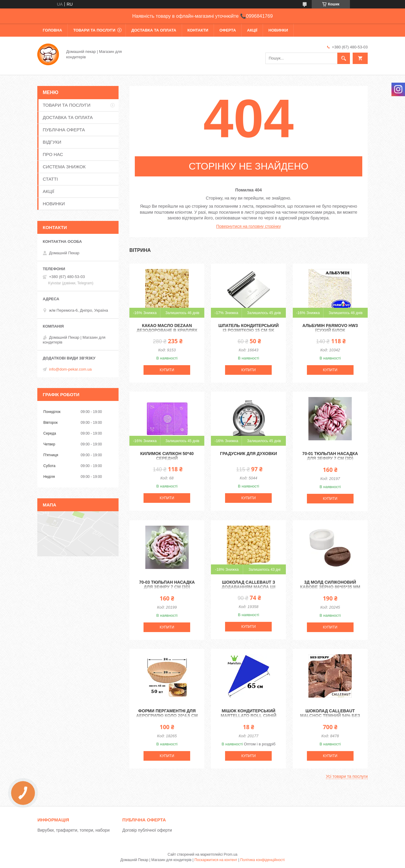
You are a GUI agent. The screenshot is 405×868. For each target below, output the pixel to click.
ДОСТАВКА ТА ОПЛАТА (154, 30)
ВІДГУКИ (52, 142)
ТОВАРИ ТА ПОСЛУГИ (94, 30)
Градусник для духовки (248, 454)
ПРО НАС (53, 154)
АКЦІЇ (252, 30)
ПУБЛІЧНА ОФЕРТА (64, 130)
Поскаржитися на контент (216, 860)
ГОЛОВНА (52, 30)
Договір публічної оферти (147, 830)
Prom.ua (231, 854)
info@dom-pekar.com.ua (70, 369)
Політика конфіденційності (262, 860)
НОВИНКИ (278, 30)
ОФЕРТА (228, 30)
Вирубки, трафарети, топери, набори (73, 830)
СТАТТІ (50, 179)
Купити (167, 370)
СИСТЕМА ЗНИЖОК (64, 167)
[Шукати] (344, 58)
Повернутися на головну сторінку (249, 226)
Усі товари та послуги (347, 776)
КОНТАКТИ (198, 30)
